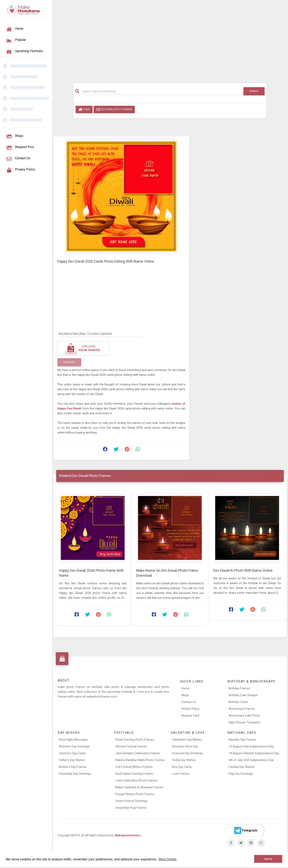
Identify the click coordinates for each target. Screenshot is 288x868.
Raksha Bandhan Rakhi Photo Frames (140, 760)
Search (254, 91)
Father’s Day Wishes (72, 760)
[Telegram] (245, 831)
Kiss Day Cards (182, 767)
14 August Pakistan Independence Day (254, 753)
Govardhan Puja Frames (131, 808)
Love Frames (181, 774)
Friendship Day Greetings (75, 774)
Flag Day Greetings (241, 774)
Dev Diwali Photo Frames (114, 110)
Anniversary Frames (242, 709)
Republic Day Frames (242, 740)
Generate (69, 362)
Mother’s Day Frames (73, 767)
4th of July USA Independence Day (251, 760)
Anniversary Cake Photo (244, 716)
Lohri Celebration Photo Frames (136, 780)
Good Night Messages (73, 740)
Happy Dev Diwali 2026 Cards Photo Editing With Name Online (106, 261)
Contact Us (189, 702)
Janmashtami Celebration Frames (138, 753)
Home (84, 110)
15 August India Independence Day (251, 746)
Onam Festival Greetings (131, 801)
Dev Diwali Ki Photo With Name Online (243, 570)
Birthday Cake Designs (243, 695)
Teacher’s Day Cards (72, 753)
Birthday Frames (239, 688)
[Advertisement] (170, 39)
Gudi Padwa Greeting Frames (134, 774)
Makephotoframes (128, 835)
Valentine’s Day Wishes (187, 740)
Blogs (185, 695)
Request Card (190, 716)
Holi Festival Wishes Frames (134, 767)
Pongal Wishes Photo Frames (135, 794)
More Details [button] (168, 859)
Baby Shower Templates (244, 722)
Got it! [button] (268, 859)
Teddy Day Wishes (184, 760)
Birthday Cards (238, 702)
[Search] (161, 91)
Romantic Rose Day (185, 746)
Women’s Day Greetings (74, 746)
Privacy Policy (190, 709)
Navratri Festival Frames (131, 746)
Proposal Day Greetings (187, 753)
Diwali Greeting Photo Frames (135, 740)
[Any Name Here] (100, 334)
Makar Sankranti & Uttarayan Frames (139, 787)
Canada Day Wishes (242, 767)
